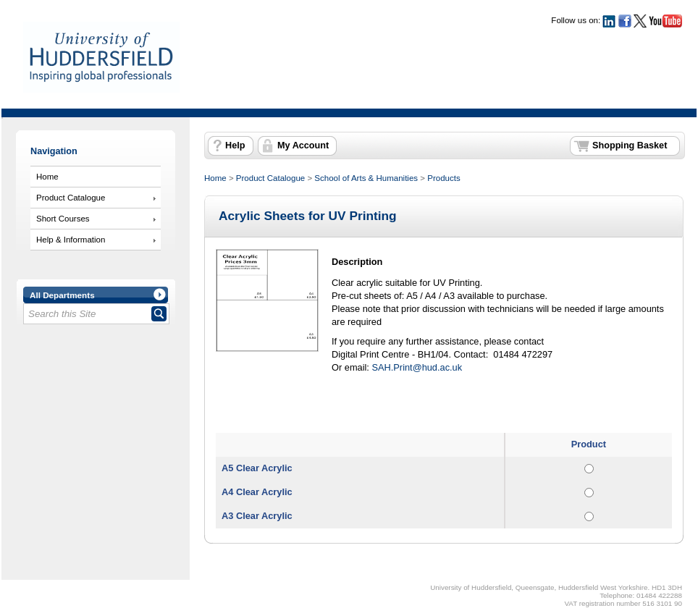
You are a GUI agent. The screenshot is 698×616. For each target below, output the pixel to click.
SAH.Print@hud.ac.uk (417, 367)
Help (235, 145)
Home (47, 177)
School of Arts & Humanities (366, 178)
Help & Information (71, 240)
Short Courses (63, 219)
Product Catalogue (71, 198)
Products (443, 178)
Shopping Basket (630, 145)
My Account (303, 145)
